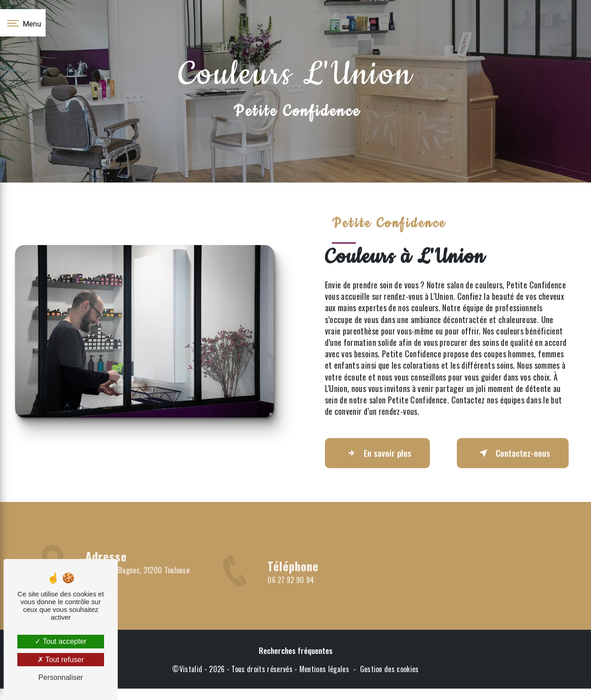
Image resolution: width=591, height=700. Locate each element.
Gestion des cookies (390, 669)
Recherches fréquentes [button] (296, 650)
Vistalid (191, 669)
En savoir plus (377, 453)
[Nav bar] (23, 23)
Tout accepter (60, 641)
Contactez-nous (513, 453)
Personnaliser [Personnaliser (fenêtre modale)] (61, 677)
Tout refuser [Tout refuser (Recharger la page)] (61, 660)
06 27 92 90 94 (291, 596)
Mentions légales (324, 669)
